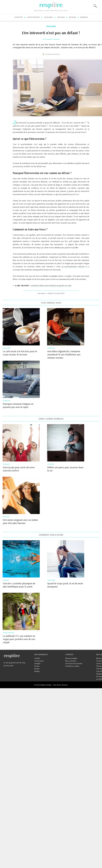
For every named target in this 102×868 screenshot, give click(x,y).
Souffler (37, 658)
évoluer (61, 17)
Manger (37, 671)
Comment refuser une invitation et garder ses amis (51, 285)
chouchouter (33, 17)
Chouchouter (39, 661)
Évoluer (37, 666)
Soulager (37, 663)
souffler (19, 17)
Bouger (37, 669)
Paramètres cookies (72, 666)
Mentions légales (71, 658)
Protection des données (74, 663)
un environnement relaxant (73, 266)
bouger (73, 17)
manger (84, 17)
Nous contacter (71, 661)
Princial (99, 666)
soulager (48, 17)
